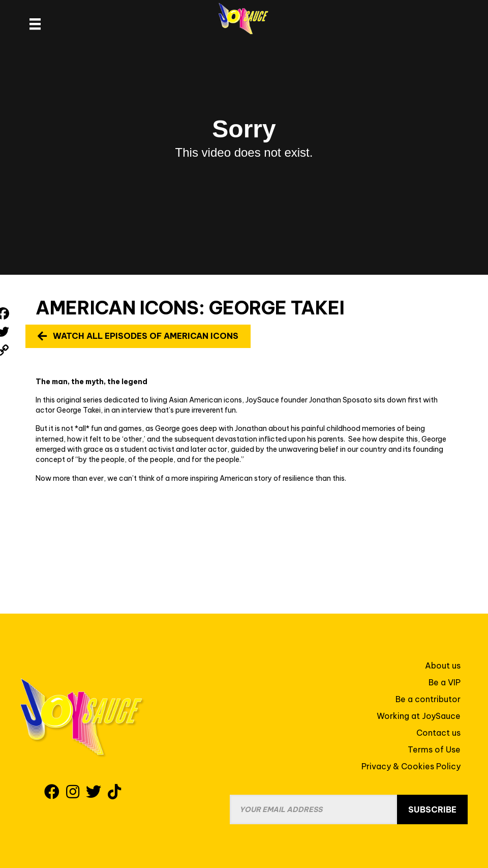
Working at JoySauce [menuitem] (419, 716)
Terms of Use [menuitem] (434, 749)
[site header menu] (35, 24)
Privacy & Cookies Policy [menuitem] (411, 766)
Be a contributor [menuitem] (428, 699)
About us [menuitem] (443, 666)
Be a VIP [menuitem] (445, 682)
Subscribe (432, 809)
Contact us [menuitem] (438, 733)
